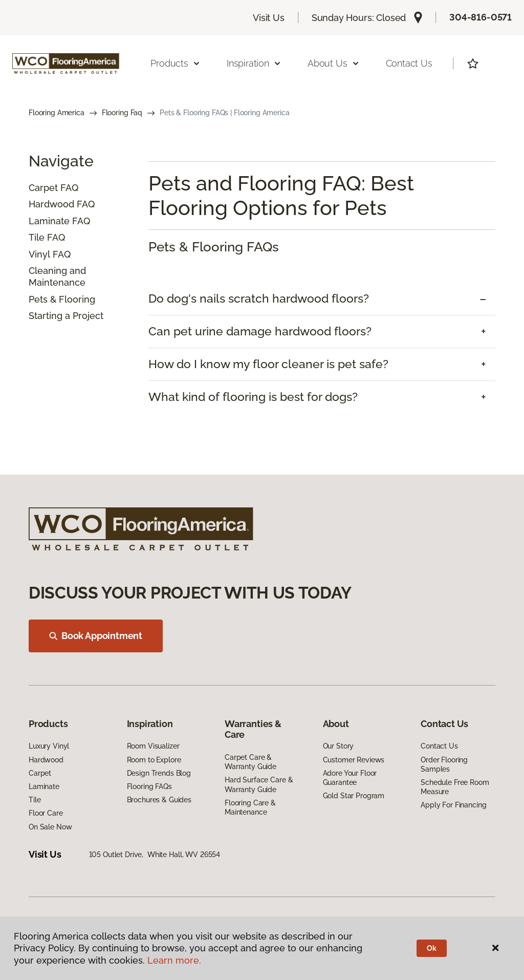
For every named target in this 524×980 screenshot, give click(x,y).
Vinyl (39, 254)
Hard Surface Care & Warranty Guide (259, 784)
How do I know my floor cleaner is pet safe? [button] (268, 364)
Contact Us (409, 63)
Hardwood (51, 204)
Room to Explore (154, 760)
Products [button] (176, 63)
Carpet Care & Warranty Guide (250, 762)
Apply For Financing (453, 805)
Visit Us (269, 18)
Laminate (49, 221)
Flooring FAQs (149, 786)
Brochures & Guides (159, 800)
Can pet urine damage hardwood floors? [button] (260, 331)
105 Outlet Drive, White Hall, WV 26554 (155, 855)
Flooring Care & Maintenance (250, 807)
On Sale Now (50, 827)
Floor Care (46, 813)
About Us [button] (334, 63)
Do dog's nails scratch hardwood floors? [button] (259, 299)
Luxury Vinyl (49, 746)
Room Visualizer (153, 746)
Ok (432, 948)
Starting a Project (66, 316)
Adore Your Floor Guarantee (350, 778)
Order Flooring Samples (444, 764)
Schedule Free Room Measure (455, 787)
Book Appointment (96, 636)
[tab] (322, 299)
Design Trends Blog (159, 773)
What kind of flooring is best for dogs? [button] (253, 397)
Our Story (339, 746)
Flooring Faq (122, 113)
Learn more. (174, 960)
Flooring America (57, 113)
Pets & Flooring (62, 299)
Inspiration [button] (254, 63)
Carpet (43, 188)
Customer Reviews (354, 760)
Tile (37, 237)
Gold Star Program (354, 796)
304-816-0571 (481, 17)
